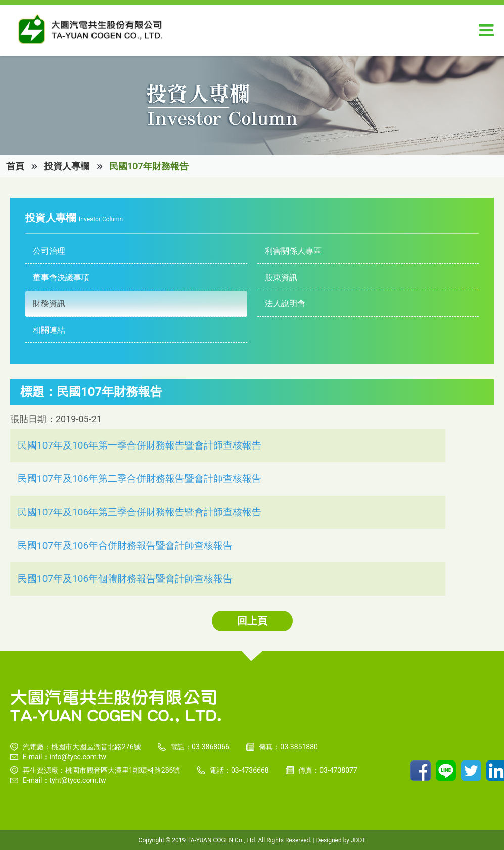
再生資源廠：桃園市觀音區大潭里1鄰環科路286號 (101, 770)
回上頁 (252, 621)
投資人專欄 (67, 166)
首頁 (15, 166)
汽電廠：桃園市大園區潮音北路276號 (82, 747)
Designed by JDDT (341, 840)
